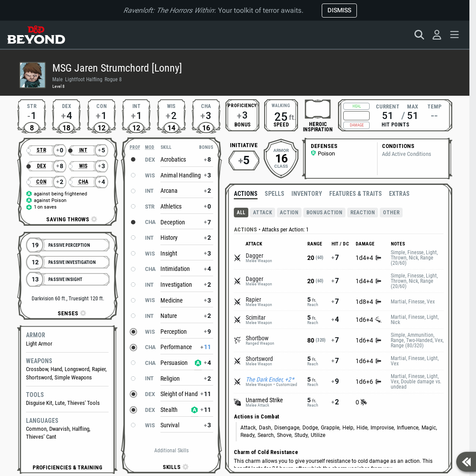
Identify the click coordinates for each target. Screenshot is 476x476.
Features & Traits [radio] (356, 194)
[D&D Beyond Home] (36, 35)
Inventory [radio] (307, 194)
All (241, 213)
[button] (67, 468)
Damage (357, 125)
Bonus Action (324, 213)
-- (434, 116)
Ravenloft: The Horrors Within (169, 10)
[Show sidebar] (466, 462)
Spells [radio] (274, 194)
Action (289, 213)
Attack (263, 213)
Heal (357, 106)
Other (391, 213)
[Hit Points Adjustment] (356, 116)
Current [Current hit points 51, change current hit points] (388, 106)
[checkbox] (318, 109)
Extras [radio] (399, 194)
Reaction (363, 213)
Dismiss (339, 10)
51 (388, 116)
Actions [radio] (246, 194)
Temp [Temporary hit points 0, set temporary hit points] (434, 106)
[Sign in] (437, 35)
